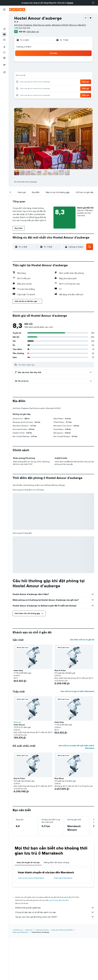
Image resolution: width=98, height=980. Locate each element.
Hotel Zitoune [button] (19, 767)
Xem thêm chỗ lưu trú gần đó (82, 682)
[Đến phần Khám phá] (4, 35)
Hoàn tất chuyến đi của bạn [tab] (28, 905)
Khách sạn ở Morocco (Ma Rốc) (62, 972)
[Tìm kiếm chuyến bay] (4, 17)
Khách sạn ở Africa (42, 972)
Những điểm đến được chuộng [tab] (56, 905)
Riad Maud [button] (59, 821)
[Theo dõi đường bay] (4, 41)
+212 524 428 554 (22, 28)
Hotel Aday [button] (18, 713)
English (70, 3)
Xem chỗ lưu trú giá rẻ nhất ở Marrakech (77, 734)
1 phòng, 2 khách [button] (24, 47)
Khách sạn (29, 972)
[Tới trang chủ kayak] (17, 10)
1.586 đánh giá (33, 32)
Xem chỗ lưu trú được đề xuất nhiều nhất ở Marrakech (76, 789)
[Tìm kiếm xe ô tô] (4, 28)
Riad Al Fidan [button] (60, 713)
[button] (93, 3)
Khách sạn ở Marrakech (63, 920)
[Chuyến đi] (4, 53)
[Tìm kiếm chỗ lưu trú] (4, 23)
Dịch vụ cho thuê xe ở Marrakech (31, 920)
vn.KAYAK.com (18, 972)
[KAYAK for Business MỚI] (4, 46)
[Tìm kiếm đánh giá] (56, 365)
